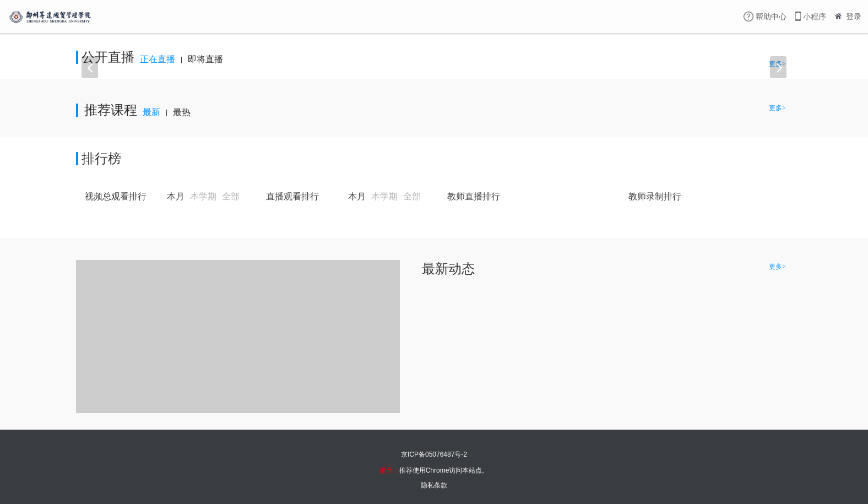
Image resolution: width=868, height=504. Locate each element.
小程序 (815, 17)
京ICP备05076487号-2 (434, 454)
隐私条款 (434, 485)
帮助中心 (771, 17)
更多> (780, 46)
